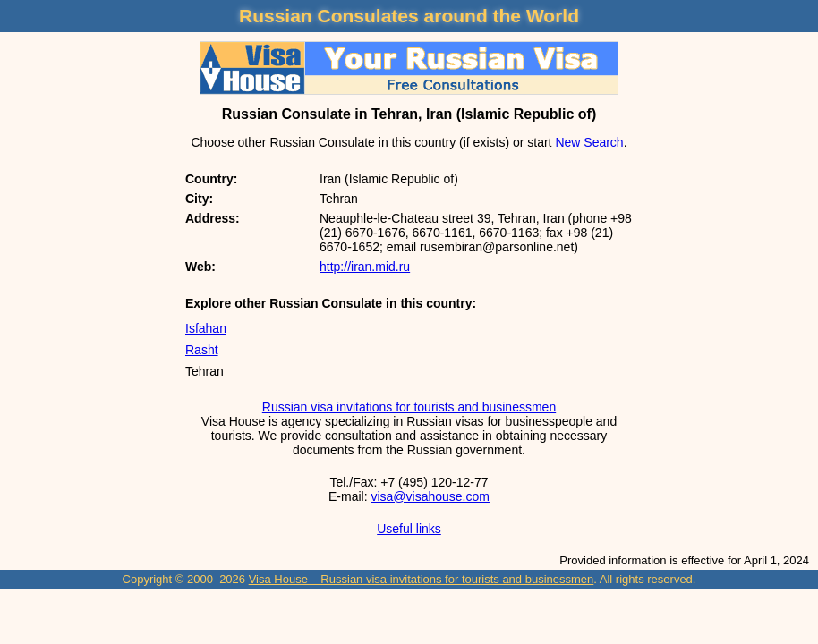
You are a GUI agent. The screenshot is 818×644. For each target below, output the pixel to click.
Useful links (409, 529)
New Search (589, 142)
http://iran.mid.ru (365, 267)
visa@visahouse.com (430, 496)
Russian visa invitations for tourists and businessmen (409, 407)
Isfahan (206, 328)
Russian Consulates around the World (409, 16)
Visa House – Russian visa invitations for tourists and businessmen (422, 579)
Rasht (202, 350)
